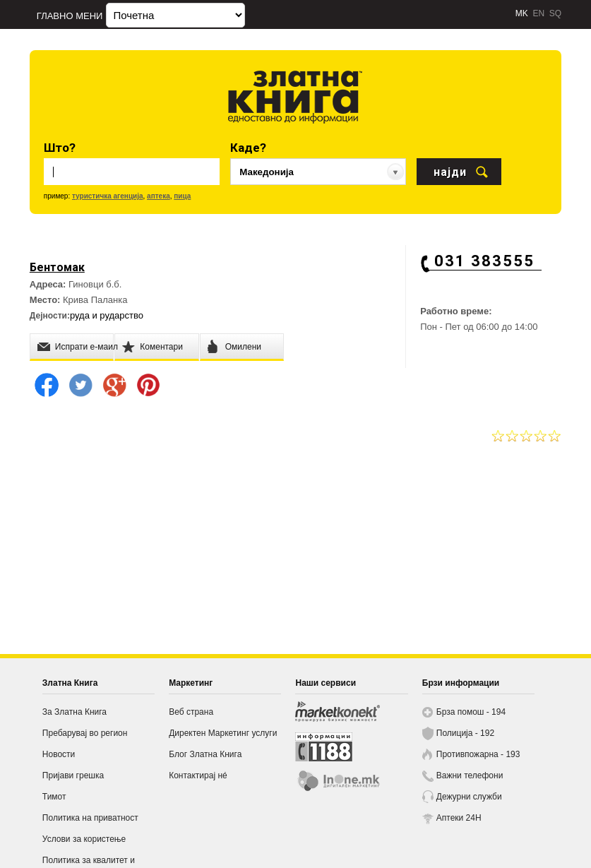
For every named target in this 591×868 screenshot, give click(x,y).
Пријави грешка (73, 775)
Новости (59, 754)
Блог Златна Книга (205, 754)
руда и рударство (107, 315)
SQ (555, 13)
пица (182, 196)
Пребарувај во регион (85, 733)
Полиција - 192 (465, 733)
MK (522, 13)
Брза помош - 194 (471, 712)
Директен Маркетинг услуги (223, 733)
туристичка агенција (108, 196)
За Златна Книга (74, 712)
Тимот (54, 797)
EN (538, 13)
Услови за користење (84, 839)
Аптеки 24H (459, 818)
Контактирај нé (198, 775)
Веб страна (191, 712)
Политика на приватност (90, 818)
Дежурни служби (469, 797)
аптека (159, 196)
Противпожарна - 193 (478, 754)
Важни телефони (470, 775)
